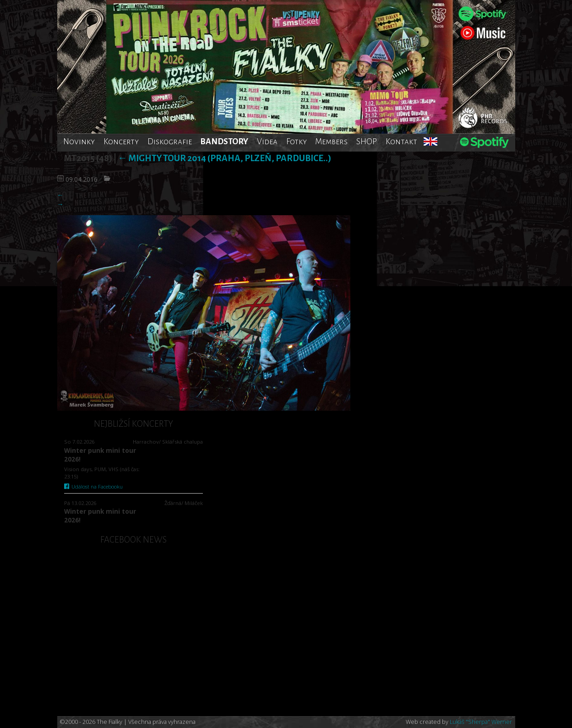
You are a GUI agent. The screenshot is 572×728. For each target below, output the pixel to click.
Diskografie (170, 141)
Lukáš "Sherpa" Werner (481, 722)
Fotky (297, 141)
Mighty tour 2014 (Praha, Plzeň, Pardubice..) (224, 158)
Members (331, 141)
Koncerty (121, 141)
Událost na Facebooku (94, 486)
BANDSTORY (224, 141)
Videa (267, 141)
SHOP (367, 141)
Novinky (79, 141)
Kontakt (401, 141)
